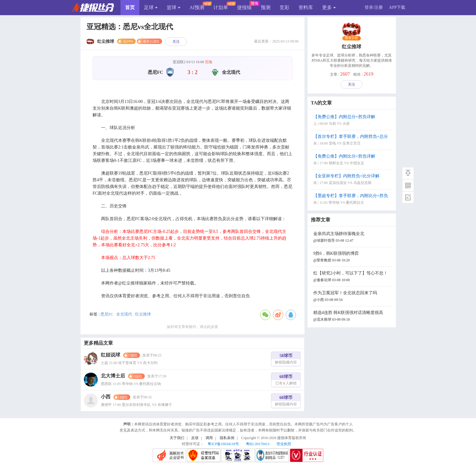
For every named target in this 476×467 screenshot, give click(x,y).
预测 (266, 7)
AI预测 (197, 7)
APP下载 (397, 7)
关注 (176, 42)
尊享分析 (352, 38)
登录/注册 (374, 7)
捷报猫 (244, 7)
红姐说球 (110, 355)
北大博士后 (113, 376)
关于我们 (177, 438)
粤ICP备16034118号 (223, 444)
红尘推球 (143, 314)
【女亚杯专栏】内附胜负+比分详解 (352, 180)
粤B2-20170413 (258, 444)
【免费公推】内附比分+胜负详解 (352, 160)
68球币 (286, 381)
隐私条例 (227, 438)
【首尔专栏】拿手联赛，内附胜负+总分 (352, 140)
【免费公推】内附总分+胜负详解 (352, 121)
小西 (106, 397)
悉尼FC (107, 314)
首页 (130, 7)
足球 (151, 7)
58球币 (286, 360)
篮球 (173, 7)
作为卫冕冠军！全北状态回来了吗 (352, 297)
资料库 (306, 7)
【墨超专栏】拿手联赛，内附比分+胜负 (352, 200)
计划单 (221, 7)
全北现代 (124, 314)
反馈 (195, 438)
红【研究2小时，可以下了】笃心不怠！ (352, 277)
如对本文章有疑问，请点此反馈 (192, 327)
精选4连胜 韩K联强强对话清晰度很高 (352, 317)
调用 (209, 438)
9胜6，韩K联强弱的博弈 (352, 257)
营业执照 (284, 444)
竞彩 (284, 7)
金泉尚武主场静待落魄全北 (352, 238)
